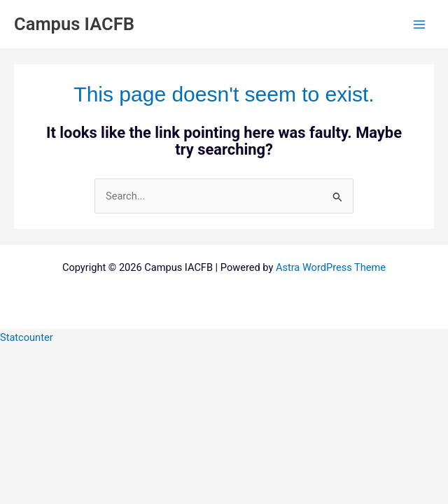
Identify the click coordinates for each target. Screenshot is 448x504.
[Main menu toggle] (419, 24)
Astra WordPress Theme (331, 267)
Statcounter (27, 337)
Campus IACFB (74, 24)
